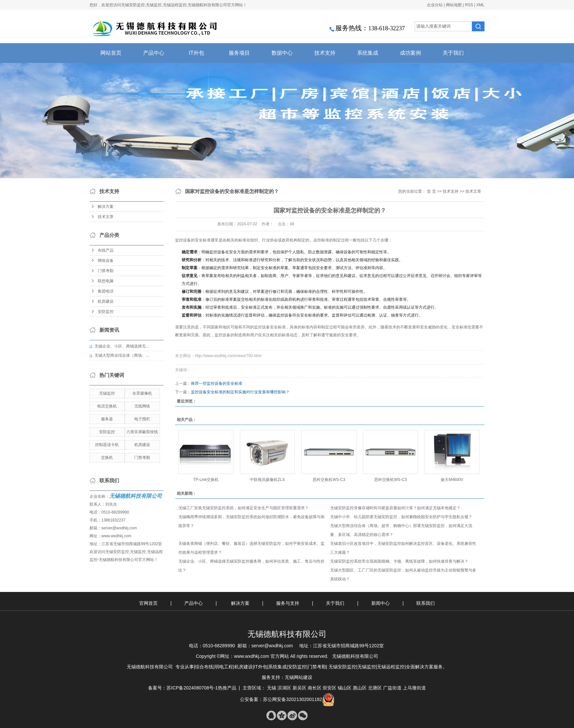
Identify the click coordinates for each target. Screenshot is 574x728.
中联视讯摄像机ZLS (267, 480)
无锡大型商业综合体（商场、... (122, 355)
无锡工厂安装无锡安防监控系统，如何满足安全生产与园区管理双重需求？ (244, 508)
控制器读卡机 (107, 445)
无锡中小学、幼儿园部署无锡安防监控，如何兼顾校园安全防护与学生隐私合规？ (401, 517)
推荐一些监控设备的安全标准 (217, 383)
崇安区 (329, 688)
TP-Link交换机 (206, 480)
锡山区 (345, 688)
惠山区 (360, 688)
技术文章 (106, 217)
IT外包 (196, 53)
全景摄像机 (142, 393)
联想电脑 (106, 281)
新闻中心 (381, 603)
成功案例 (410, 53)
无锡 (272, 688)
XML (480, 5)
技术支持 (325, 53)
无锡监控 (107, 393)
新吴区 (300, 688)
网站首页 (111, 53)
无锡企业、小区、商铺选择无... (122, 346)
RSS (469, 5)
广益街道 (392, 688)
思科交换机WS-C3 (329, 480)
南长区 (315, 688)
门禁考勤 (106, 271)
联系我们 (426, 603)
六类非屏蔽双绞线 (142, 432)
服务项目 (239, 53)
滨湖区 (284, 688)
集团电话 (106, 291)
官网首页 (148, 603)
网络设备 (106, 261)
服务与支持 (288, 603)
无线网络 (142, 406)
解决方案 (106, 207)
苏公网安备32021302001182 (292, 699)
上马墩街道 (414, 688)
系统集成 (368, 53)
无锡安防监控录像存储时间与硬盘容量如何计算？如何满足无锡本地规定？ (395, 508)
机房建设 (106, 301)
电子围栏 (142, 419)
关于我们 (453, 53)
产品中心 (154, 53)
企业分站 (435, 5)
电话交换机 (107, 406)
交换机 (107, 458)
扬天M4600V (452, 480)
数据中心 (282, 53)
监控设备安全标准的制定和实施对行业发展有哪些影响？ (240, 392)
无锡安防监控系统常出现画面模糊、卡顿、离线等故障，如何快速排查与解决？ (399, 561)
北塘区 (375, 688)
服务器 (107, 419)
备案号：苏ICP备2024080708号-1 (183, 688)
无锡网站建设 (299, 677)
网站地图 (454, 5)
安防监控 (106, 312)
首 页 (431, 191)
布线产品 (106, 250)
